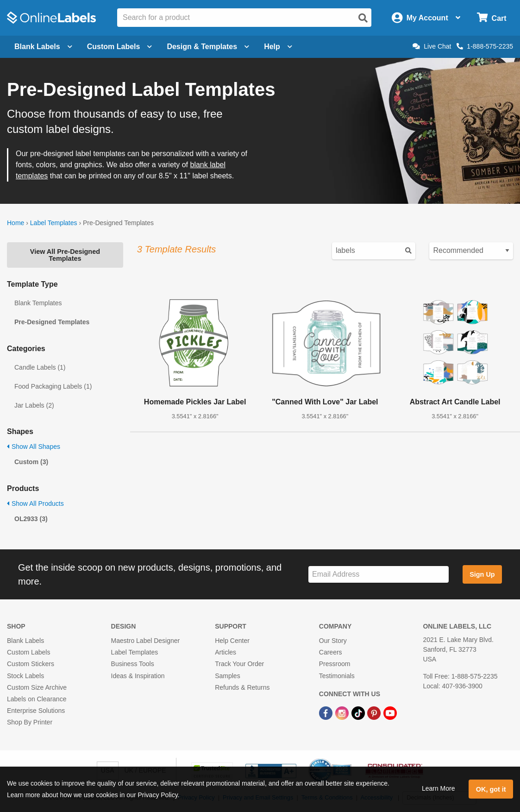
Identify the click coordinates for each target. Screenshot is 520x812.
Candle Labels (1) (40, 367)
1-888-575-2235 (485, 46)
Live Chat (432, 46)
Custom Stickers (31, 664)
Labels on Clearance (37, 699)
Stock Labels (25, 676)
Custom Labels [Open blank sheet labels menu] (120, 47)
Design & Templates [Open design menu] (208, 47)
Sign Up (482, 574)
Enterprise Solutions (36, 711)
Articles (226, 652)
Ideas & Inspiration (138, 676)
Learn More (439, 788)
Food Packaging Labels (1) (53, 386)
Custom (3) (31, 462)
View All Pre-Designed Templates (65, 255)
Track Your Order (239, 664)
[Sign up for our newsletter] (379, 575)
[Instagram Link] (343, 712)
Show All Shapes (34, 447)
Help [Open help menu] (278, 47)
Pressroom (335, 664)
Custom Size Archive (37, 687)
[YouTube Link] (390, 712)
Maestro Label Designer (146, 641)
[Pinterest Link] (375, 712)
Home (16, 223)
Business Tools (133, 664)
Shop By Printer (30, 722)
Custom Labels (28, 652)
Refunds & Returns (242, 687)
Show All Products (35, 504)
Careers (331, 652)
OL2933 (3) (31, 519)
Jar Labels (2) (34, 405)
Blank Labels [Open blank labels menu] (43, 47)
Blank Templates (38, 303)
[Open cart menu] (492, 18)
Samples (227, 676)
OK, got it (491, 789)
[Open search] (363, 18)
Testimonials (337, 676)
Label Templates (54, 223)
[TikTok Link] (359, 712)
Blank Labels (25, 641)
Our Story (333, 641)
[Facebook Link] (327, 712)
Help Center (232, 641)
